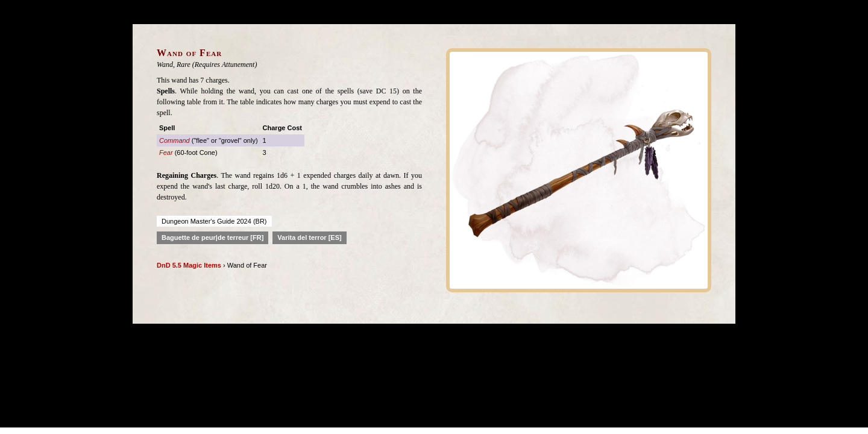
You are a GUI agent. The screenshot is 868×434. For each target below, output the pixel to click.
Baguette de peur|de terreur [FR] (212, 237)
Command (175, 140)
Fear (166, 153)
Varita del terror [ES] (309, 237)
